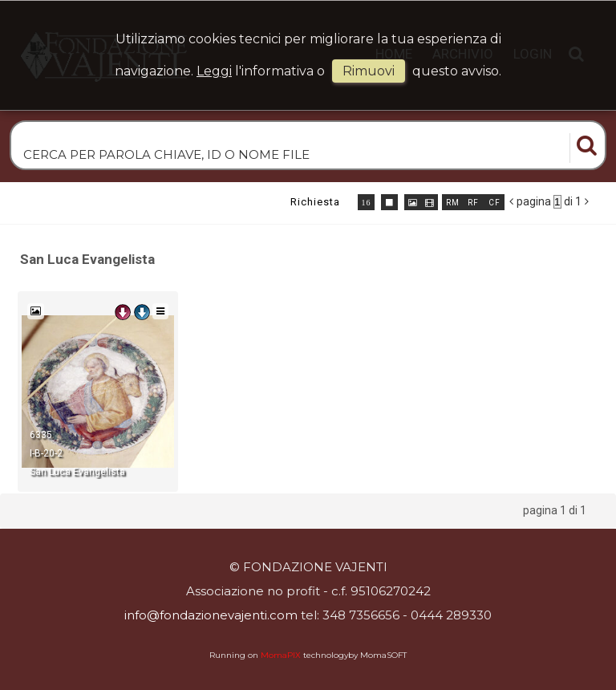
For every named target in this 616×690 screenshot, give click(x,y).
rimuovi (369, 71)
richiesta (315, 202)
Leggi (214, 71)
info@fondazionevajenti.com (211, 615)
